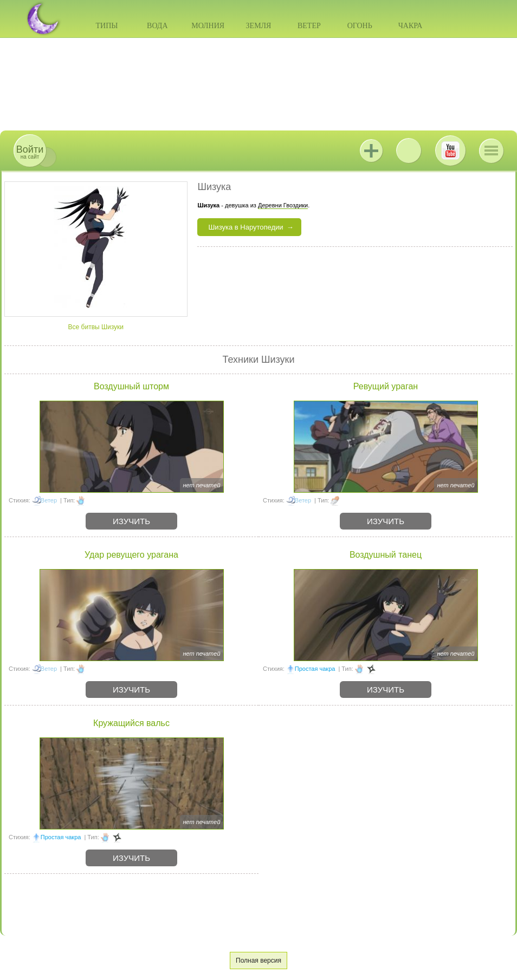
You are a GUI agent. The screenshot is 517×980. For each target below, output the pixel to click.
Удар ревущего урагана (131, 555)
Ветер (309, 26)
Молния (208, 26)
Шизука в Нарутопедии (245, 227)
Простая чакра (315, 669)
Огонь (360, 26)
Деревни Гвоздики (283, 205)
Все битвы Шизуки (96, 327)
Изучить (131, 521)
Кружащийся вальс (131, 723)
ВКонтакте (409, 151)
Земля (259, 26)
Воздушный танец (386, 555)
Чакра (411, 26)
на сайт (30, 152)
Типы (106, 26)
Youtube (450, 151)
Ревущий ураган (386, 386)
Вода (157, 26)
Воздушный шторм (131, 386)
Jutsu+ (371, 151)
